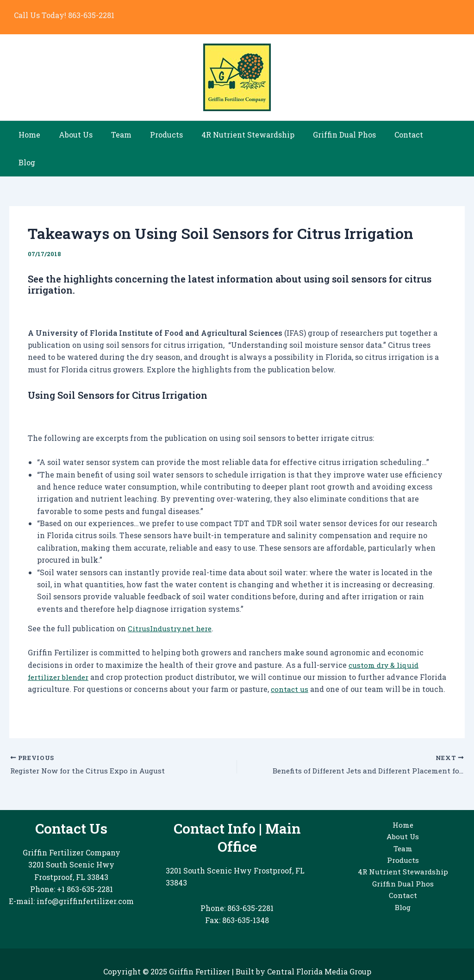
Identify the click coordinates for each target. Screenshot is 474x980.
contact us (318, 661)
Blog (436, 135)
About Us (84, 135)
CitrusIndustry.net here (171, 600)
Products (167, 135)
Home (41, 135)
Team (125, 135)
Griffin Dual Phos (337, 135)
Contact (398, 135)
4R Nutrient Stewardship (245, 135)
